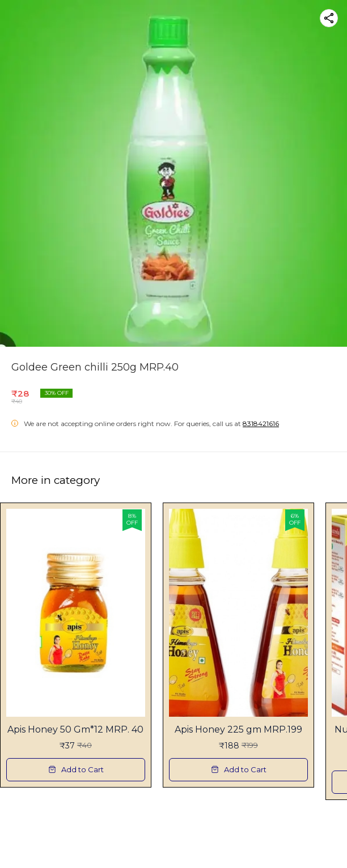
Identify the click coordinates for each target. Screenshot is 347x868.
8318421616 (261, 424)
